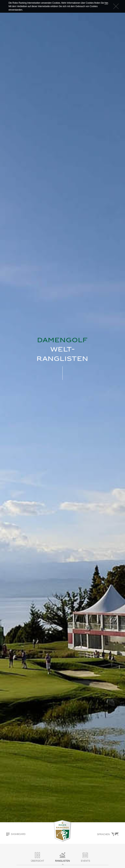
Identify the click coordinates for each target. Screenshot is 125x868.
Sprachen (108, 834)
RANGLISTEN (63, 857)
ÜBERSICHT (37, 857)
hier (106, 3)
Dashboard (16, 834)
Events (86, 857)
